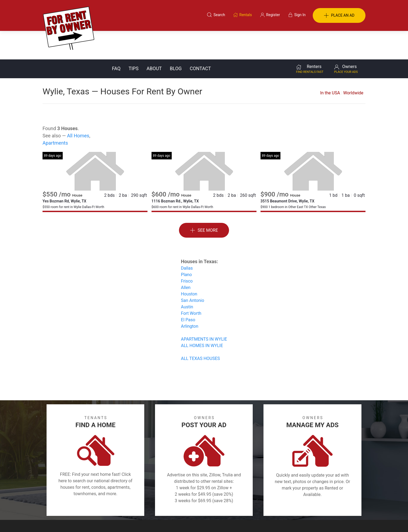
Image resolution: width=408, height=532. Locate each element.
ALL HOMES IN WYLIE (202, 317)
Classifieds (116, 506)
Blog (176, 40)
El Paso (188, 291)
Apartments (55, 114)
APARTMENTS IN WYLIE (204, 311)
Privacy (208, 506)
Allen (186, 259)
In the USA (330, 64)
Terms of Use (148, 506)
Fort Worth (191, 285)
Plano (186, 246)
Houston (189, 265)
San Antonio (192, 272)
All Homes (78, 107)
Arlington (190, 298)
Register (294, 506)
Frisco (187, 253)
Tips (134, 40)
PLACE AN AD (339, 16)
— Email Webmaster (349, 520)
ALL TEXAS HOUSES (200, 330)
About (154, 40)
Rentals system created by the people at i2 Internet (289, 520)
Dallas (187, 240)
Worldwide (353, 64)
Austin (187, 278)
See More (204, 202)
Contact (200, 40)
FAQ (116, 40)
